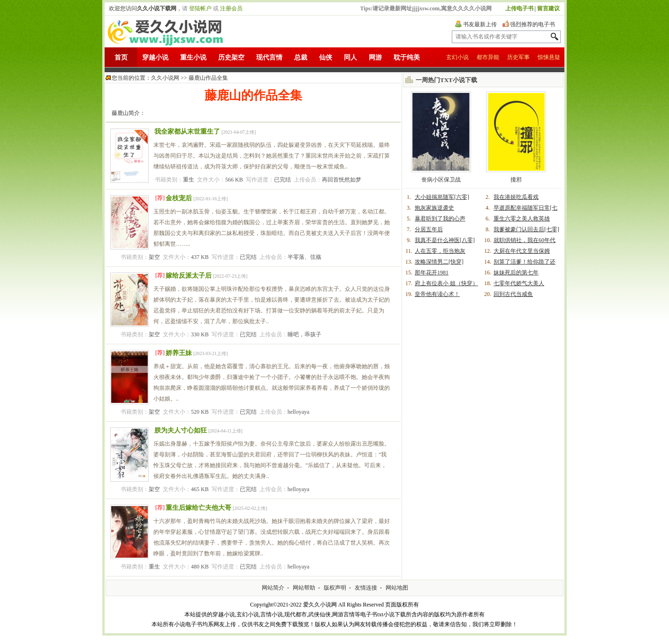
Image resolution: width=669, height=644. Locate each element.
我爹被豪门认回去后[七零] (526, 229)
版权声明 (335, 588)
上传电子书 (519, 8)
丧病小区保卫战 (441, 180)
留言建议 (548, 8)
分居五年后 (429, 229)
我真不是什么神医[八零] (445, 240)
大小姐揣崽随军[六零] (442, 197)
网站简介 (273, 588)
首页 (121, 57)
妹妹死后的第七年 (516, 273)
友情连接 (366, 588)
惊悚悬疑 (549, 57)
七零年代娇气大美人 (519, 283)
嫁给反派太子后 (189, 276)
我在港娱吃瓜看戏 (516, 197)
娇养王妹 (179, 353)
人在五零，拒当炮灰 (440, 251)
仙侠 (326, 57)
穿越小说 (155, 57)
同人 (350, 57)
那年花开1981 (432, 273)
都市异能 (488, 57)
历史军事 (518, 57)
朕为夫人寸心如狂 (181, 430)
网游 (375, 57)
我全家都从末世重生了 (187, 132)
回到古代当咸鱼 (513, 294)
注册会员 (231, 8)
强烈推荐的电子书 (532, 24)
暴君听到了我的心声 (440, 219)
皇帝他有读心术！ (437, 294)
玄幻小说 (457, 57)
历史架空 (231, 57)
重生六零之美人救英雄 (522, 219)
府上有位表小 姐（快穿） (446, 283)
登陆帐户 (200, 8)
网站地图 (397, 588)
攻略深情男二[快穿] (439, 262)
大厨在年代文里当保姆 (522, 251)
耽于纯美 (407, 57)
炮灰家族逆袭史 (434, 208)
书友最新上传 (480, 24)
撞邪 (516, 180)
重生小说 (193, 57)
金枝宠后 (179, 198)
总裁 (301, 57)
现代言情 (269, 57)
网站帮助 (304, 588)
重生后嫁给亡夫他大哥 (198, 508)
